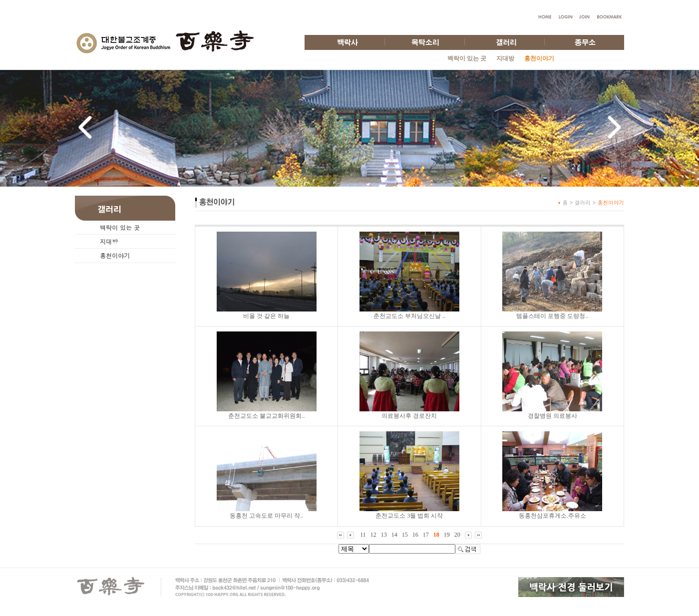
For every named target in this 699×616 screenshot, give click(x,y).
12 (373, 535)
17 (426, 535)
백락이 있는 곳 (467, 58)
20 (457, 535)
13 (384, 535)
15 (405, 535)
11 (363, 535)
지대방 (505, 58)
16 (415, 535)
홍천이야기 (115, 255)
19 (447, 535)
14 (394, 535)
